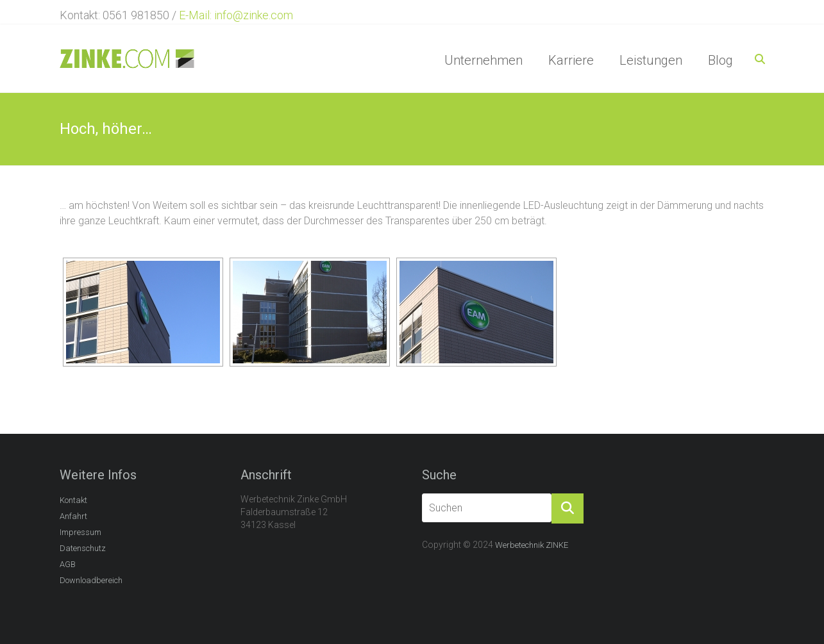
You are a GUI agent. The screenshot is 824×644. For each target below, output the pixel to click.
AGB (68, 564)
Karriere (571, 60)
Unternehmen (483, 60)
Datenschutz (83, 548)
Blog (720, 60)
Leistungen (651, 60)
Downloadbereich (91, 580)
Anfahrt (73, 516)
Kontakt (73, 500)
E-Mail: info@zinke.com (236, 15)
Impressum (80, 532)
